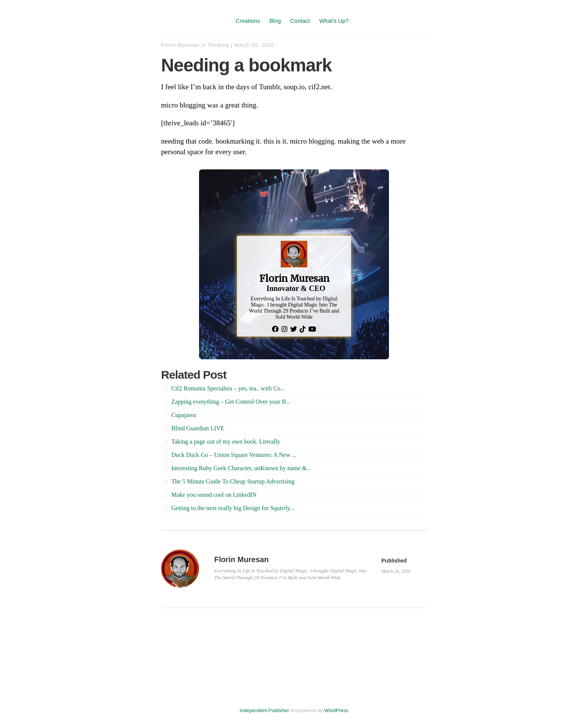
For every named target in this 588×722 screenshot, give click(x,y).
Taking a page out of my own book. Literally (226, 442)
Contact (300, 21)
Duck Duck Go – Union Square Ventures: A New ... (234, 455)
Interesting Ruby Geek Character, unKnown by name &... (241, 468)
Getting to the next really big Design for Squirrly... (233, 508)
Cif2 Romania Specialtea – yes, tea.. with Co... (228, 388)
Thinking (218, 45)
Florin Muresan (180, 45)
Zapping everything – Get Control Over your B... (231, 402)
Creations (248, 21)
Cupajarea (184, 415)
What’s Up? (334, 21)
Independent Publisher (264, 710)
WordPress (336, 710)
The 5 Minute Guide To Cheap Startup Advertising (233, 481)
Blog (275, 21)
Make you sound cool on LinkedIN (214, 495)
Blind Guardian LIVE (198, 428)
